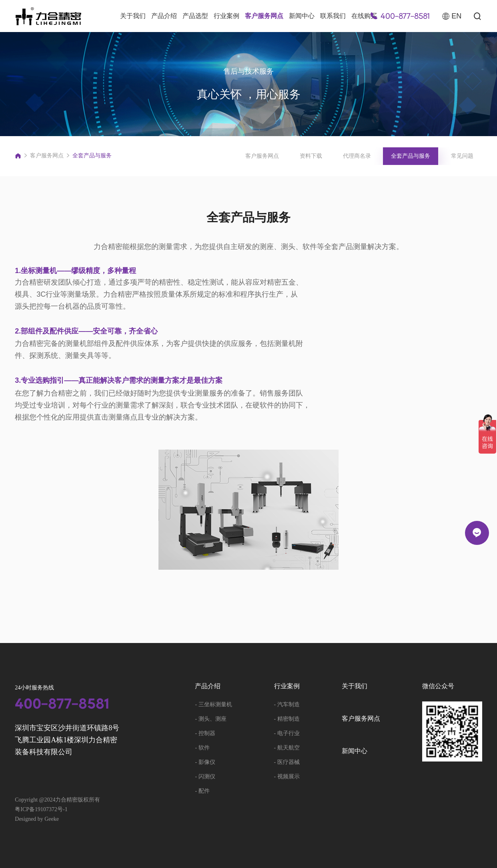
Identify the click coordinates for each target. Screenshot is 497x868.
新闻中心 (302, 16)
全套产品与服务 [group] (411, 156)
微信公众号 (438, 686)
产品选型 (195, 16)
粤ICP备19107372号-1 (41, 809)
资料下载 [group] (311, 156)
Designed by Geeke (37, 819)
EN (452, 16)
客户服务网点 (264, 16)
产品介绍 (164, 16)
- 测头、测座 (210, 719)
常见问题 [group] (462, 156)
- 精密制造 (287, 719)
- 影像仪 (205, 762)
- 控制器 (205, 733)
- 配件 (202, 791)
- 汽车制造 (287, 704)
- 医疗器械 (287, 762)
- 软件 (202, 748)
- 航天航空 (287, 748)
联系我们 (333, 16)
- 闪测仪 (205, 777)
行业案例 (226, 16)
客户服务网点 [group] (262, 156)
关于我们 (133, 16)
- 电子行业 (287, 733)
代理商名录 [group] (357, 156)
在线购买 (364, 16)
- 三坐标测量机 (213, 704)
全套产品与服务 (92, 156)
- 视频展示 (287, 777)
